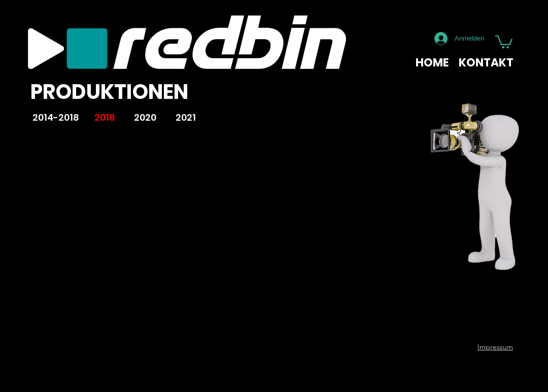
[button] (504, 41)
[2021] (186, 118)
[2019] (105, 118)
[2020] (145, 118)
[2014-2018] (56, 118)
